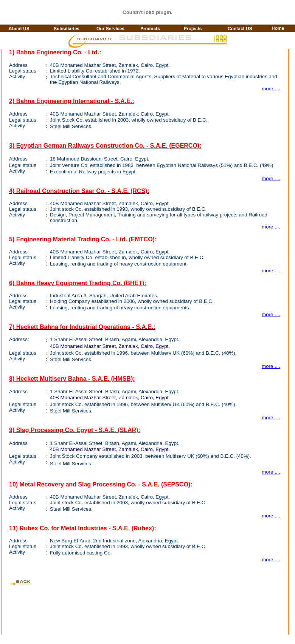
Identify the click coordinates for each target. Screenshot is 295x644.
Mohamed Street (88, 65)
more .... (271, 89)
